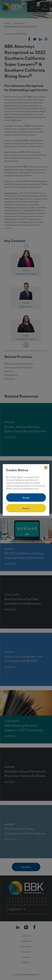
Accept (26, 498)
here (37, 488)
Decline (26, 508)
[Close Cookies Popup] (46, 468)
